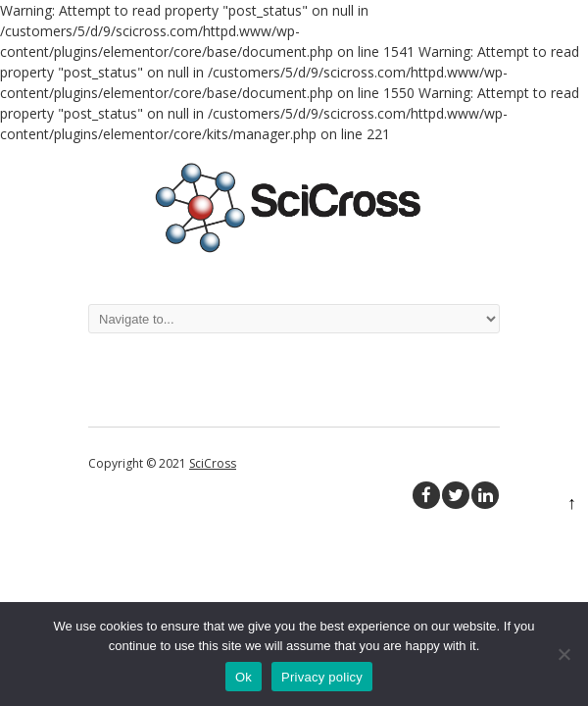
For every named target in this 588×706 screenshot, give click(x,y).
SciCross (213, 463)
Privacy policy (322, 677)
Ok (244, 677)
